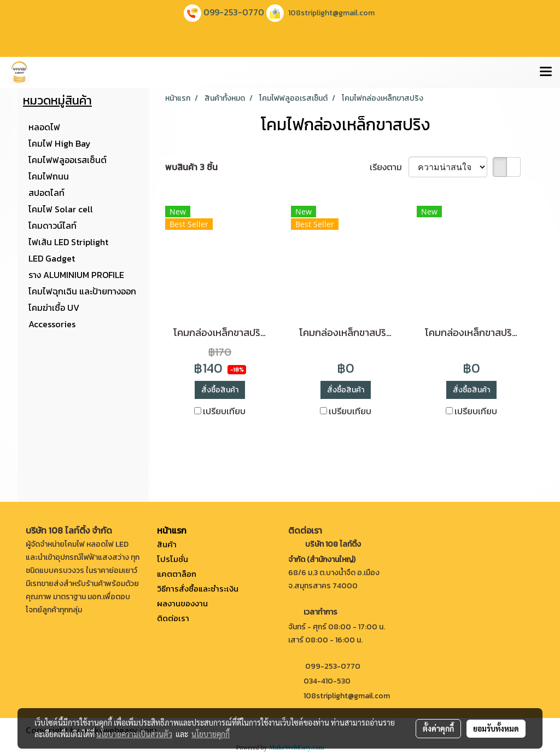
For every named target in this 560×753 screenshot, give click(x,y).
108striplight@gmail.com (331, 13)
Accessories (52, 324)
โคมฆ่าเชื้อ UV (54, 308)
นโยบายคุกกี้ (211, 734)
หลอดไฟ (44, 127)
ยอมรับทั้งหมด (496, 728)
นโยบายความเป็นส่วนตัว (134, 734)
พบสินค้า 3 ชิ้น (191, 167)
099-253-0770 (234, 12)
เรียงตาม (389, 167)
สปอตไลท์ (46, 193)
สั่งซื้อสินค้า (220, 390)
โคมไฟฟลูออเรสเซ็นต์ (68, 160)
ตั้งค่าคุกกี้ (438, 728)
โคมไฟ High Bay (60, 143)
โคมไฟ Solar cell (61, 209)
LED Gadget (52, 258)
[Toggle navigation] (546, 72)
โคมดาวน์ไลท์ (52, 225)
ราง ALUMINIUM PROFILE (76, 275)
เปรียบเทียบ (224, 411)
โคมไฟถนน (49, 176)
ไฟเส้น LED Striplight (68, 242)
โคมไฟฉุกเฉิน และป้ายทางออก (82, 291)
